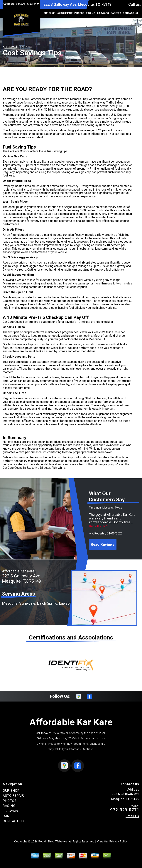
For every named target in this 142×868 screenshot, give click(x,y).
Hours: (21, 4)
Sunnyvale (27, 603)
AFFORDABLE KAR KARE (18, 47)
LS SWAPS (103, 13)
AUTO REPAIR (65, 13)
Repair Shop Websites (53, 842)
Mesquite (10, 603)
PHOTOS (79, 13)
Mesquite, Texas (112, 508)
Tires (92, 508)
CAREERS (116, 13)
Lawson (65, 603)
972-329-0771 (60, 733)
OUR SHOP (49, 13)
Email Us (132, 816)
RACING (91, 13)
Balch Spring (47, 603)
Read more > (98, 526)
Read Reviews (103, 544)
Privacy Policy (119, 842)
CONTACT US (130, 13)
